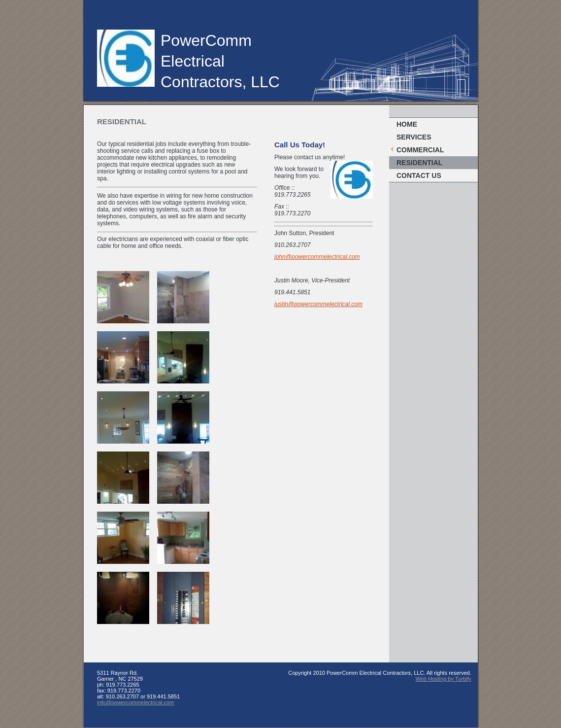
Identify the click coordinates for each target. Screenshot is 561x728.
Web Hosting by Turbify (443, 679)
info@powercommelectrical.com (135, 702)
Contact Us (419, 175)
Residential (419, 163)
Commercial (420, 150)
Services (414, 137)
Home (407, 124)
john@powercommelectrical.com (317, 257)
